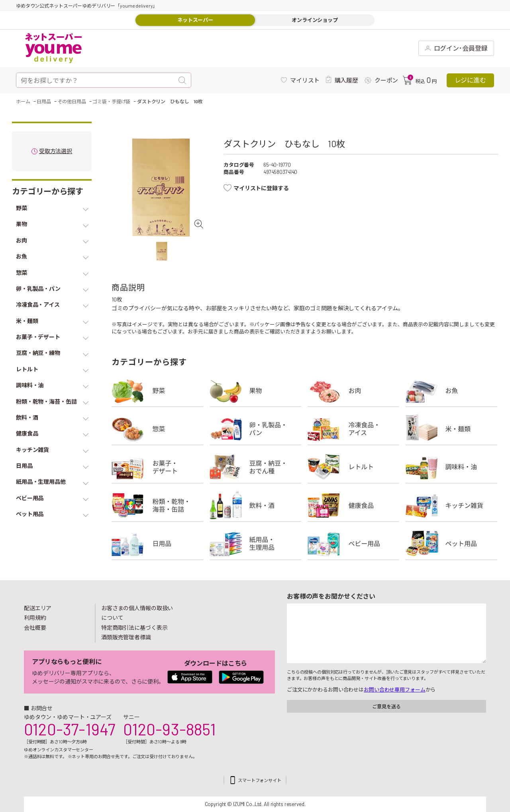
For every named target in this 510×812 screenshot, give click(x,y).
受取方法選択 (56, 151)
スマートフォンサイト (260, 780)
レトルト (353, 467)
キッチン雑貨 (451, 505)
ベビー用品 (353, 544)
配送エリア (38, 608)
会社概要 (35, 628)
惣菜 (157, 429)
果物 (255, 390)
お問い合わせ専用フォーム (394, 690)
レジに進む (470, 80)
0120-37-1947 (70, 729)
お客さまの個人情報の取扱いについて (137, 613)
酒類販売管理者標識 (126, 637)
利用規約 (35, 618)
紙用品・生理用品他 (255, 544)
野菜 (157, 390)
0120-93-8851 (169, 729)
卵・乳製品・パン (255, 429)
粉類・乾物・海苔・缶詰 (157, 505)
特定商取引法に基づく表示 (134, 628)
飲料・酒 (255, 505)
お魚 (451, 390)
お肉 (353, 390)
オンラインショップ (315, 20)
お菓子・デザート (157, 467)
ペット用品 (451, 544)
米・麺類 (451, 429)
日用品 (157, 544)
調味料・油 (451, 467)
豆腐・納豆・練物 (255, 467)
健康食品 (353, 505)
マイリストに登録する (261, 188)
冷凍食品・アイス (353, 429)
